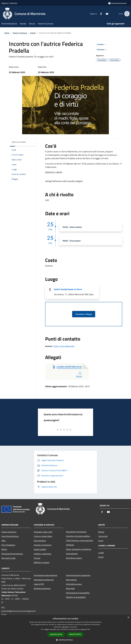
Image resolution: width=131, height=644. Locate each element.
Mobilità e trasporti (42, 562)
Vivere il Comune (20, 33)
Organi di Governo (9, 532)
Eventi (33, 33)
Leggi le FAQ (39, 584)
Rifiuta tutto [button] (75, 634)
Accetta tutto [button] (56, 634)
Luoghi (101, 553)
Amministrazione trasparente (78, 575)
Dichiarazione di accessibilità (78, 593)
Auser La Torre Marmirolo (64, 346)
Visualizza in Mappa (84, 314)
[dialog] (65, 629)
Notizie (101, 532)
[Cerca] (127, 14)
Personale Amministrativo (12, 554)
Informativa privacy (74, 584)
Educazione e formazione (76, 532)
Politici (4, 549)
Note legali (70, 588)
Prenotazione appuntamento (46, 575)
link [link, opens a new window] (89, 629)
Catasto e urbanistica (42, 554)
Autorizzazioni (72, 554)
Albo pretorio (71, 580)
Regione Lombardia (9, 3)
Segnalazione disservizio (44, 580)
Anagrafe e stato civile (43, 532)
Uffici (4, 541)
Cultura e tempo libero (43, 536)
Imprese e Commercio (43, 545)
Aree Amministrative (10, 536)
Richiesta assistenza (42, 588)
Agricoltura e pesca (74, 558)
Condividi (102, 45)
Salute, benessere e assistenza (79, 549)
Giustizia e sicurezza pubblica (78, 536)
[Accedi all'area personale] (117, 3)
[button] (65, 640)
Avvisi (101, 541)
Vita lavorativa (40, 541)
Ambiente (70, 545)
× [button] (128, 618)
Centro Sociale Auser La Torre (68, 289)
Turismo (37, 558)
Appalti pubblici (40, 549)
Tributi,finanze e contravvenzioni (79, 540)
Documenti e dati (8, 558)
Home (7, 33)
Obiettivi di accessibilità (76, 597)
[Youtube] (105, 14)
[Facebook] (99, 14)
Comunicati (103, 536)
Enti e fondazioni (8, 545)
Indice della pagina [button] (19, 142)
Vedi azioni (102, 50)
